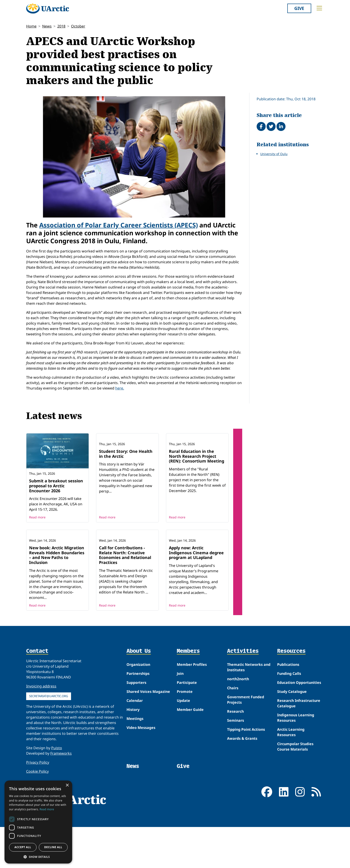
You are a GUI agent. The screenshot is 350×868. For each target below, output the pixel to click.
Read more (37, 529)
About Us (139, 692)
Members (188, 692)
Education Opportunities (299, 724)
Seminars (236, 761)
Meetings (135, 760)
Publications (288, 705)
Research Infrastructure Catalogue (299, 744)
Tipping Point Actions (246, 770)
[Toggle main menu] (319, 8)
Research (235, 752)
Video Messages (141, 769)
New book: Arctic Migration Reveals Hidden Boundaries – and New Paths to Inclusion (57, 596)
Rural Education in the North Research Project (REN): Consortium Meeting (197, 486)
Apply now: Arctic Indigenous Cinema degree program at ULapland (196, 594)
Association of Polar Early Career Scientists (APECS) (119, 225)
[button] (38, 857)
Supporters (136, 724)
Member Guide (190, 751)
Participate (187, 724)
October (78, 26)
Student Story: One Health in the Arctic (126, 483)
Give (299, 8)
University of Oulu (274, 154)
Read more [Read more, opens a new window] (47, 809)
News (47, 26)
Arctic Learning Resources (291, 773)
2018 (61, 26)
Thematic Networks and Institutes (249, 708)
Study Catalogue (292, 733)
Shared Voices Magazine (148, 733)
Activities (243, 692)
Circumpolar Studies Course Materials (295, 788)
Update (183, 742)
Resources (291, 692)
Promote (185, 733)
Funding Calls (289, 715)
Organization (138, 705)
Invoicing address (41, 727)
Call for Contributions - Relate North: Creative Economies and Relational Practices (125, 596)
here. (120, 388)
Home (31, 26)
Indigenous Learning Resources (296, 759)
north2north (238, 720)
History (133, 751)
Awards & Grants (242, 779)
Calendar (135, 742)
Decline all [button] (53, 847)
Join (180, 715)
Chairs (233, 729)
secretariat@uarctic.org (49, 737)
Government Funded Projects (246, 741)
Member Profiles (192, 705)
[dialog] (38, 822)
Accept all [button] (23, 847)
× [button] (67, 785)
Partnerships (138, 715)
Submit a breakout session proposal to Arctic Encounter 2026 (56, 486)
